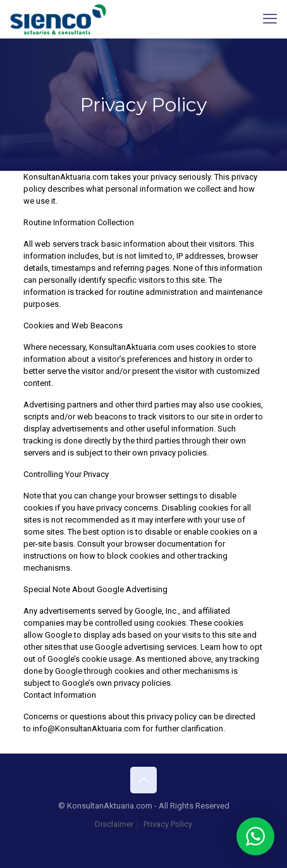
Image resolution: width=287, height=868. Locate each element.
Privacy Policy (168, 824)
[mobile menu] (270, 19)
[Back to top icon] (143, 780)
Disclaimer (114, 824)
